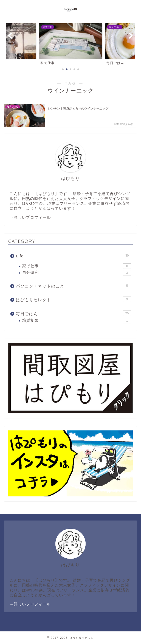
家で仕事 (77, 266)
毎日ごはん (74, 313)
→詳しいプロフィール (30, 218)
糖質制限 (77, 321)
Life (74, 255)
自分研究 (77, 273)
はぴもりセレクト (74, 299)
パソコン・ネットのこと (74, 286)
